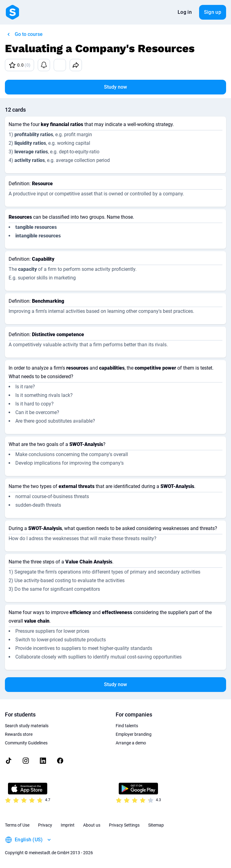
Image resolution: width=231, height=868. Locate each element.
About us (92, 825)
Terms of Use (17, 825)
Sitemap (156, 825)
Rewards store (19, 734)
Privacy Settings (124, 825)
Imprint (68, 825)
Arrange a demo (131, 743)
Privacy (45, 825)
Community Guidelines (26, 743)
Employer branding (134, 734)
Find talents (127, 726)
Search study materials (27, 726)
